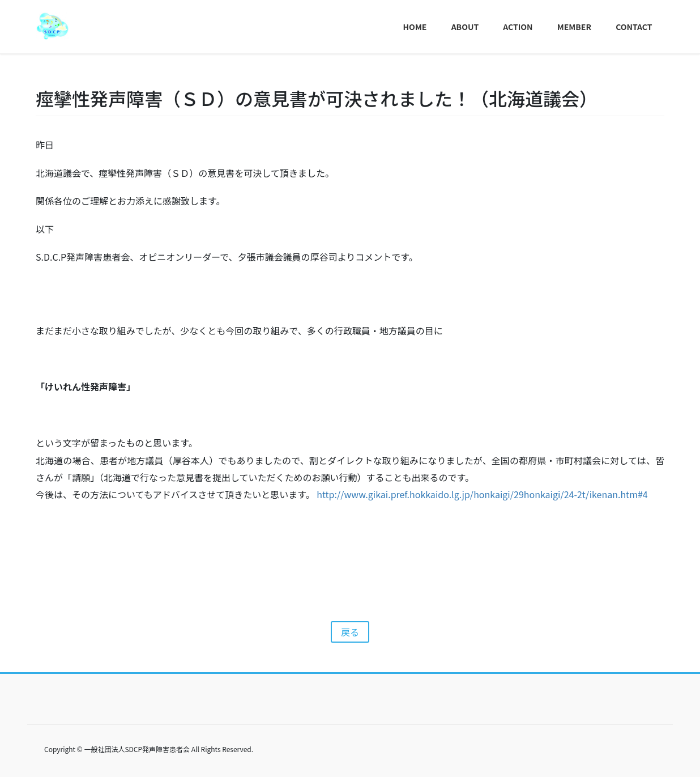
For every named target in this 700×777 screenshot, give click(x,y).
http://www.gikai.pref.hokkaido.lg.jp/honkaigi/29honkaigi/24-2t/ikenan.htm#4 (482, 494)
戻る (350, 632)
